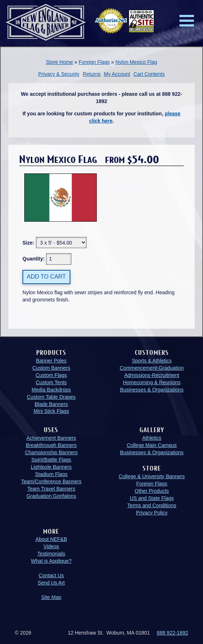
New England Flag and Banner (46, 22)
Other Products (152, 491)
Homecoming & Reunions (152, 382)
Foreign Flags (94, 62)
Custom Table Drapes (51, 397)
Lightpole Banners (51, 467)
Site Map (51, 597)
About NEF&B (51, 539)
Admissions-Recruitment (152, 375)
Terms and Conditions (152, 505)
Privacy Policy (152, 513)
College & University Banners (152, 476)
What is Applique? (51, 561)
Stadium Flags (51, 474)
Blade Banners (51, 404)
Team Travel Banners (51, 489)
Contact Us (51, 575)
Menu (187, 21)
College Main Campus (152, 445)
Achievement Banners (51, 438)
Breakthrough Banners (51, 445)
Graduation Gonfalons (51, 496)
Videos (51, 546)
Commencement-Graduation (152, 368)
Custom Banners (51, 368)
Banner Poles (51, 361)
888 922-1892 (173, 633)
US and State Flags (152, 498)
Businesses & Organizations (152, 390)
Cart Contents (149, 74)
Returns (92, 74)
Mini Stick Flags (51, 411)
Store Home (60, 62)
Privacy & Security (59, 74)
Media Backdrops (51, 390)
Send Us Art (51, 583)
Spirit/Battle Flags (51, 460)
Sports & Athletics (152, 361)
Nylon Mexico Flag (136, 62)
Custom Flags (51, 375)
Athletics (152, 438)
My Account (117, 74)
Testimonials (51, 554)
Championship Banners (51, 452)
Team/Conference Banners (51, 481)
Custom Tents (51, 382)
